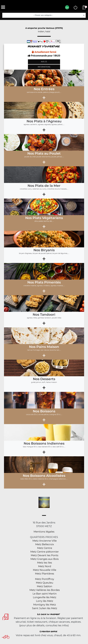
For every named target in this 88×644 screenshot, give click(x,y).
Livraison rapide (48, 631)
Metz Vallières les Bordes (45, 590)
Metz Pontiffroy (45, 579)
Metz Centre (45, 548)
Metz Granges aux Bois (45, 559)
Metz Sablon (45, 586)
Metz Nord (45, 566)
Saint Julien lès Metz (45, 608)
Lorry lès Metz (45, 601)
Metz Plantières (45, 574)
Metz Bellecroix (45, 544)
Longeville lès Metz (45, 597)
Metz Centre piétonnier (45, 552)
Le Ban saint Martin (45, 594)
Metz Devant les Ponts (45, 555)
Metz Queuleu (45, 583)
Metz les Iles (45, 563)
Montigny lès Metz (45, 605)
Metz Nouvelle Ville (45, 570)
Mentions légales (44, 532)
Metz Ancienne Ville (45, 541)
